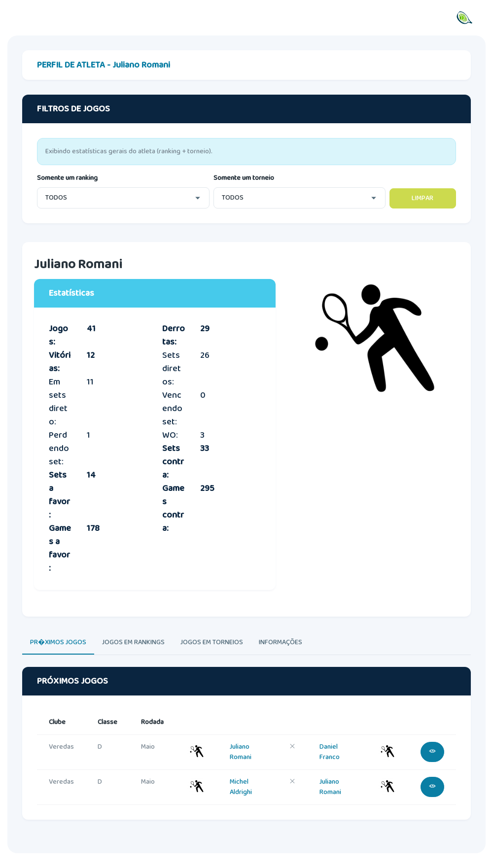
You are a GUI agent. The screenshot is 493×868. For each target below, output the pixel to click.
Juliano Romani (241, 752)
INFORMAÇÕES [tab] (281, 642)
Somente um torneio (244, 178)
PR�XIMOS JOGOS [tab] (58, 642)
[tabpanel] (246, 753)
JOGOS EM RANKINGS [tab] (133, 642)
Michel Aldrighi (241, 787)
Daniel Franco (330, 752)
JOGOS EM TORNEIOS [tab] (212, 642)
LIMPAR (423, 198)
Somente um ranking (67, 178)
